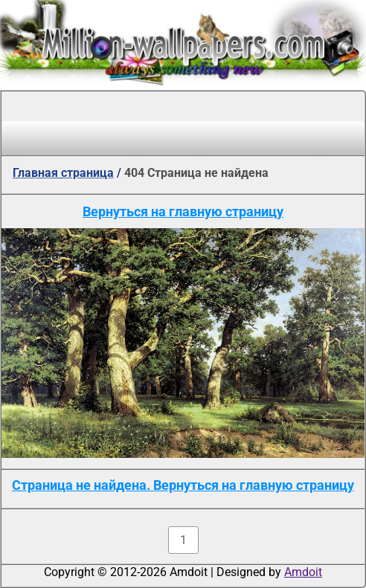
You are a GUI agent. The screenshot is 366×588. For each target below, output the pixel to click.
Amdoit (303, 572)
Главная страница (63, 173)
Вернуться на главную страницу (183, 211)
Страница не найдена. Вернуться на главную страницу (183, 485)
